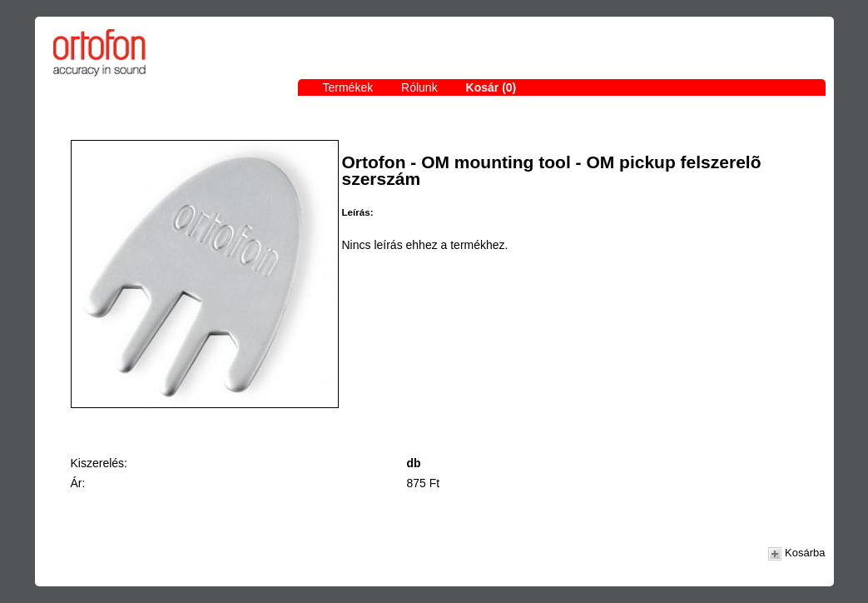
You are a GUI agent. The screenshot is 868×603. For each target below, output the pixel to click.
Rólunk (419, 87)
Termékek (348, 87)
